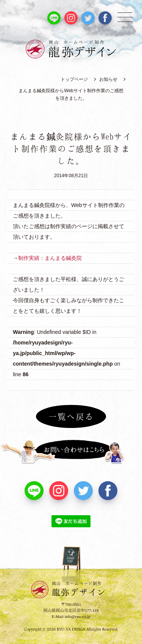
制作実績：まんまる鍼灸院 (50, 258)
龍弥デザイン (79, 588)
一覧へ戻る (71, 416)
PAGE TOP (71, 565)
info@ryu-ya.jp (78, 616)
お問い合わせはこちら (71, 452)
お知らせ (108, 79)
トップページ (74, 79)
